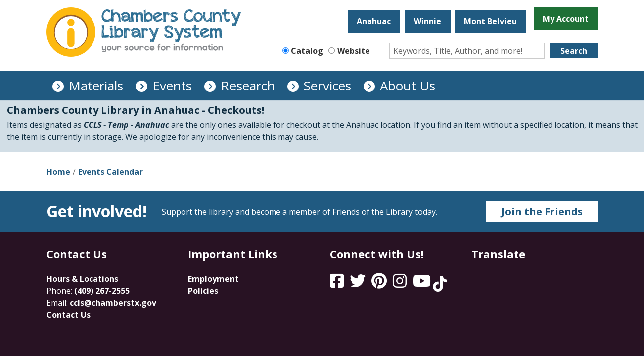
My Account (566, 19)
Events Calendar (110, 172)
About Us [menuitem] (408, 86)
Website (354, 51)
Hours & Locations (82, 279)
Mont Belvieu (490, 21)
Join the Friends (542, 212)
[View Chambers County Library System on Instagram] (401, 284)
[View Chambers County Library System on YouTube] (423, 284)
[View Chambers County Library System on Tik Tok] (440, 284)
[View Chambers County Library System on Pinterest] (380, 284)
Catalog (307, 51)
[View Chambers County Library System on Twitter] (359, 284)
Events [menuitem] (172, 86)
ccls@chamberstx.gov (113, 303)
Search (574, 51)
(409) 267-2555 (102, 291)
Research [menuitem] (248, 86)
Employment (213, 279)
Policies (203, 291)
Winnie (427, 21)
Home (58, 172)
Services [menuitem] (327, 86)
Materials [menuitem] (96, 86)
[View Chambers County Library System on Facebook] (338, 284)
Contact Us (68, 315)
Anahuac (374, 21)
